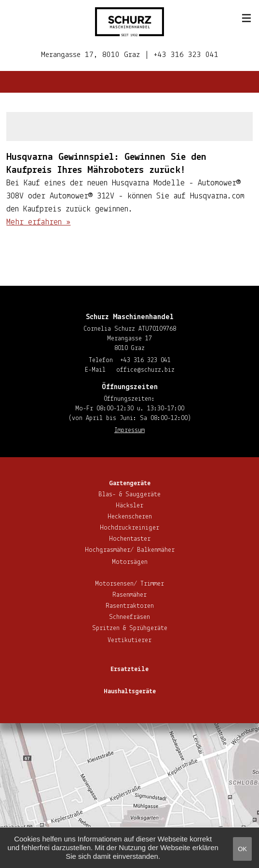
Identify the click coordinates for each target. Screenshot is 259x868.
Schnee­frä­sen (129, 617)
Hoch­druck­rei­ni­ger (129, 528)
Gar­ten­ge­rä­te (130, 483)
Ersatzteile (129, 669)
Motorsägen (130, 562)
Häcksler (129, 506)
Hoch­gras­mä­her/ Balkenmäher (130, 550)
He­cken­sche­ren (130, 517)
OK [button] (242, 849)
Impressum (129, 430)
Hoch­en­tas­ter (130, 539)
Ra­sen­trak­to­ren (130, 606)
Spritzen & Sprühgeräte (130, 628)
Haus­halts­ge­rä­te (130, 692)
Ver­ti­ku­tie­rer (129, 640)
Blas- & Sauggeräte (129, 495)
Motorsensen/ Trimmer (129, 584)
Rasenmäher (129, 595)
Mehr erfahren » (38, 222)
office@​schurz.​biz (145, 370)
